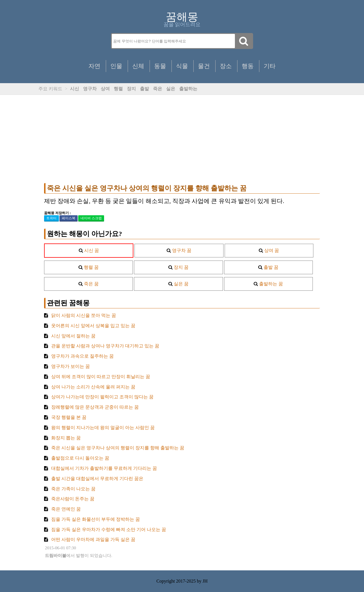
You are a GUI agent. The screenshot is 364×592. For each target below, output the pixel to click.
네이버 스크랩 (91, 218)
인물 (116, 66)
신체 (138, 66)
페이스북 (69, 218)
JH (205, 581)
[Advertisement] (182, 139)
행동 (248, 66)
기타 (270, 66)
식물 (182, 66)
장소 (226, 66)
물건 (204, 66)
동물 (160, 66)
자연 (94, 66)
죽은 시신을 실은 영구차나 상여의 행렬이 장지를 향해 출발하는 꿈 (147, 188)
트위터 (51, 218)
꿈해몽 (182, 17)
